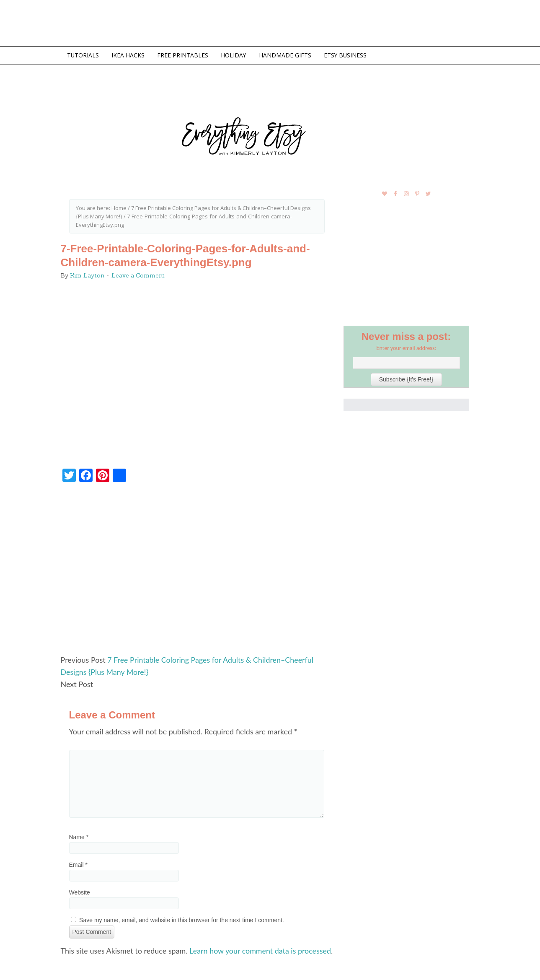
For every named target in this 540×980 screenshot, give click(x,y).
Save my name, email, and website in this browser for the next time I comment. (182, 919)
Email (78, 863)
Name (79, 836)
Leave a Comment (138, 275)
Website (80, 891)
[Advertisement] (197, 571)
